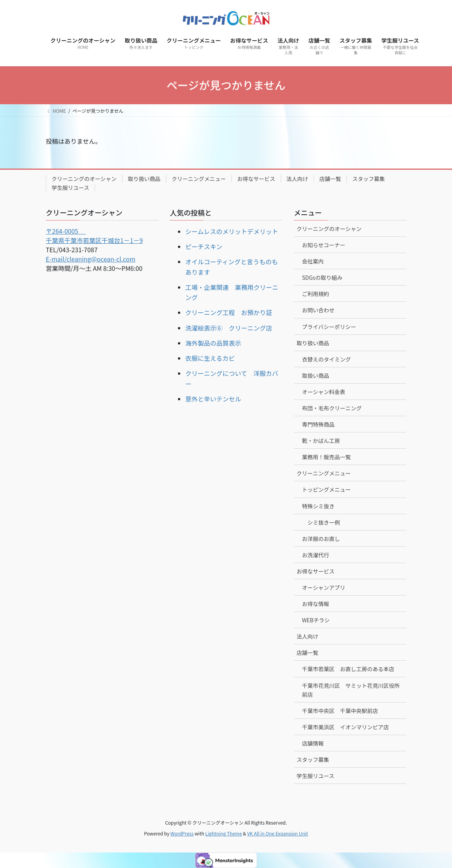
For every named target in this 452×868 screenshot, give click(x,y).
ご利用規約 (316, 294)
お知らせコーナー (324, 245)
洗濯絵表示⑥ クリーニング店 (229, 328)
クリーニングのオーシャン (84, 179)
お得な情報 (316, 604)
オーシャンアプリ (324, 587)
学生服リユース (70, 188)
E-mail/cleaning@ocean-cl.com (91, 259)
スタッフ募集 (369, 179)
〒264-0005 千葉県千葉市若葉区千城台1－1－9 (94, 236)
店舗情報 (313, 743)
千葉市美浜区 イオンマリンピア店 (345, 727)
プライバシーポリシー (329, 327)
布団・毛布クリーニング (332, 408)
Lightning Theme (223, 833)
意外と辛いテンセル (213, 399)
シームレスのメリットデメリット (232, 231)
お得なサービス (256, 179)
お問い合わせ (318, 310)
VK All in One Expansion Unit (278, 833)
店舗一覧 (330, 179)
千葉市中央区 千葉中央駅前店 (340, 711)
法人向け (297, 179)
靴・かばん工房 (321, 441)
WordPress (182, 833)
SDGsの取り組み (322, 277)
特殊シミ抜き (318, 506)
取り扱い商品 (144, 179)
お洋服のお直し (321, 539)
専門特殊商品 (318, 424)
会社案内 (313, 261)
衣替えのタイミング (326, 359)
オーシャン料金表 (324, 392)
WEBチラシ (316, 620)
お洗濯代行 (316, 555)
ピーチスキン (204, 246)
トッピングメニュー (326, 489)
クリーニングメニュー (199, 179)
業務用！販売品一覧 (326, 457)
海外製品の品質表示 (213, 343)
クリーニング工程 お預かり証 (229, 312)
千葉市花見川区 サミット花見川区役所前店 (351, 690)
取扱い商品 (316, 375)
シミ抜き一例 (324, 522)
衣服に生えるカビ (210, 358)
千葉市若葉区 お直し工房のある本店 (348, 669)
